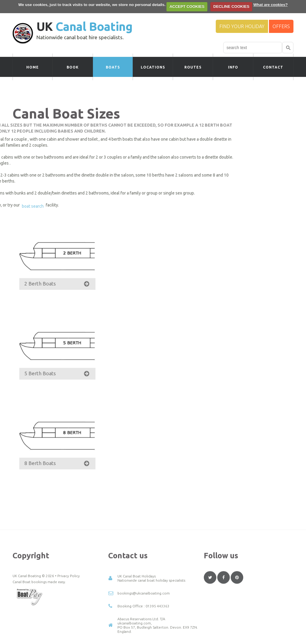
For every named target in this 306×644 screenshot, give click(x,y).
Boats (113, 67)
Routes (193, 67)
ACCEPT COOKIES (187, 6)
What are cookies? (271, 5)
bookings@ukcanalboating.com (144, 633)
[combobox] (253, 48)
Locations (153, 67)
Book (73, 67)
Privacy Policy (69, 615)
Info (233, 67)
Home (33, 67)
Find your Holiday (242, 26)
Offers (281, 26)
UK (84, 26)
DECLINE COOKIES (231, 6)
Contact (273, 67)
